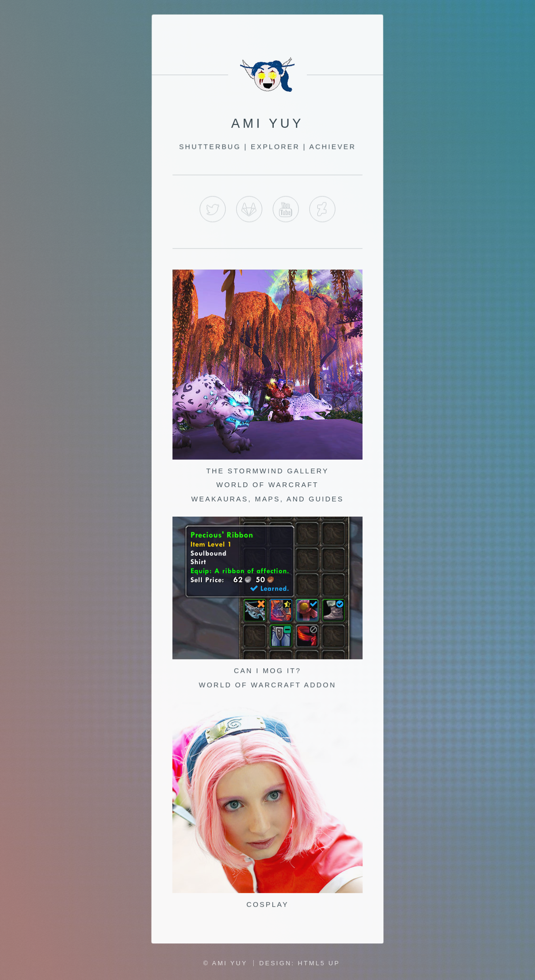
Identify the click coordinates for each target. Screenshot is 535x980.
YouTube (286, 211)
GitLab (250, 211)
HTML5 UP (319, 963)
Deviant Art (322, 211)
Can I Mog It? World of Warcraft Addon (267, 672)
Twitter (213, 211)
